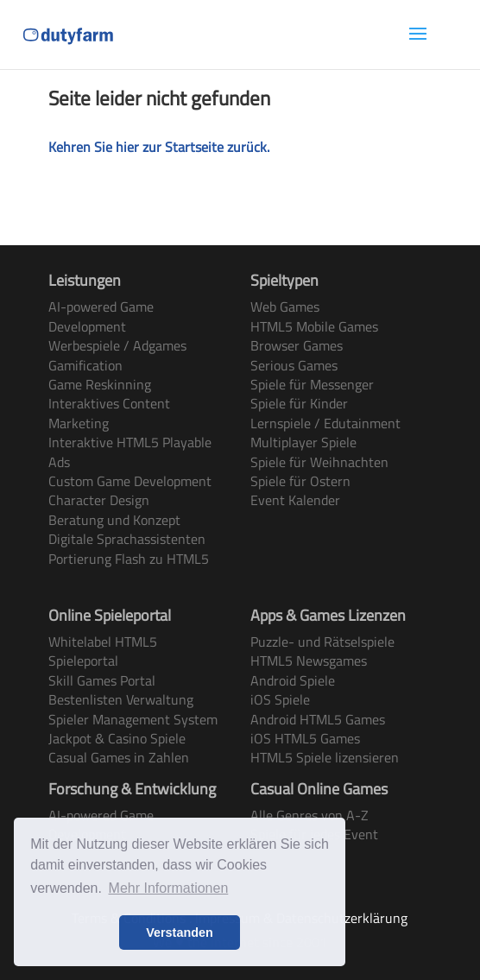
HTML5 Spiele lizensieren (325, 757)
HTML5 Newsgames (309, 661)
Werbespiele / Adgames (117, 345)
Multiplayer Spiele (303, 442)
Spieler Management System (133, 719)
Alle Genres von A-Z (309, 815)
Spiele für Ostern (300, 481)
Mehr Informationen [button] (169, 888)
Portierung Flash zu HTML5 (129, 559)
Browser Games (297, 345)
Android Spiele (293, 680)
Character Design (99, 500)
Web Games (285, 307)
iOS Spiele (280, 699)
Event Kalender (295, 500)
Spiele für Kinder (299, 403)
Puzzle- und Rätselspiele (322, 642)
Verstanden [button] (180, 933)
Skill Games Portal (102, 680)
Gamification (85, 365)
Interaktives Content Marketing (109, 413)
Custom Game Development (130, 481)
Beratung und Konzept (114, 520)
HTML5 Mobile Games (314, 326)
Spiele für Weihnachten (319, 462)
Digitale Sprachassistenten (127, 539)
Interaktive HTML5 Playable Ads (130, 452)
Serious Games (294, 365)
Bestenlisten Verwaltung (121, 699)
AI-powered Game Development (101, 316)
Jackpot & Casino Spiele (117, 738)
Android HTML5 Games (318, 719)
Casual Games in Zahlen (119, 757)
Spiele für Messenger (312, 384)
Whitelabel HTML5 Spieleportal (103, 651)
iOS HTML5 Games (305, 738)
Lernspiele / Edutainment (325, 423)
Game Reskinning (100, 384)
